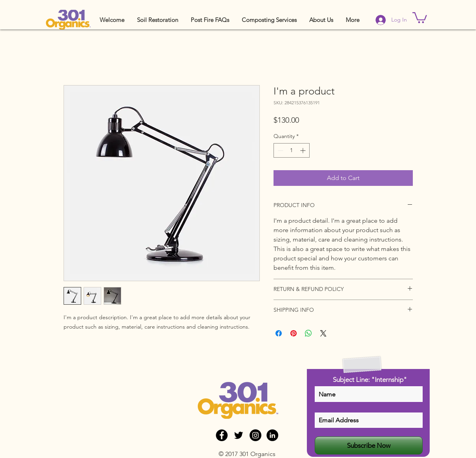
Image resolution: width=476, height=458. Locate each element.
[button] (158, 20)
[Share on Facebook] (279, 333)
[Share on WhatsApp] (308, 333)
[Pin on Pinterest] (294, 333)
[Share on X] (323, 333)
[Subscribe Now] (369, 445)
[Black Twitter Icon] (239, 435)
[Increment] (304, 150)
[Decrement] (280, 150)
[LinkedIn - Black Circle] (272, 435)
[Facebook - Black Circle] (222, 435)
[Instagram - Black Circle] (255, 435)
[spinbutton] (292, 150)
